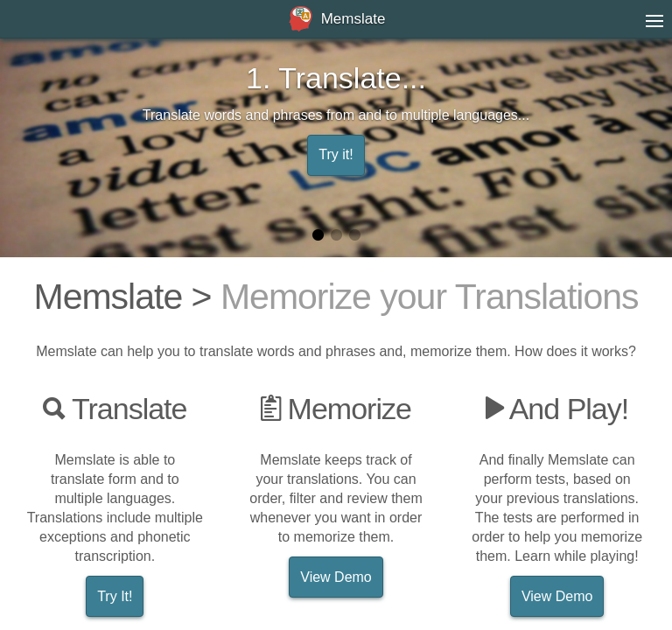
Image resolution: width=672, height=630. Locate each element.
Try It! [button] (115, 596)
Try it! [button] (336, 154)
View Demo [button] (336, 577)
